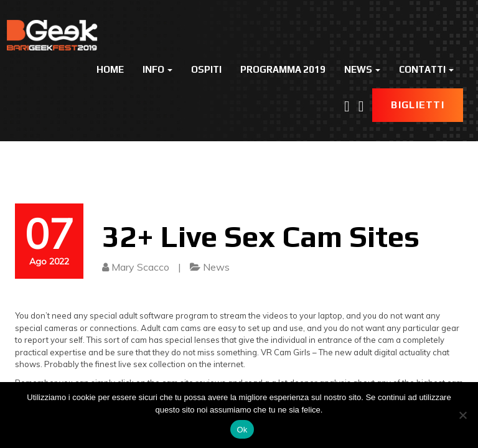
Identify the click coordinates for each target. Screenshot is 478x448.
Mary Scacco (140, 267)
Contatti (426, 69)
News (362, 69)
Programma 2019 (283, 69)
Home (110, 69)
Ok (242, 430)
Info (157, 69)
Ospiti (206, 69)
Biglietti (418, 105)
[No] (462, 415)
